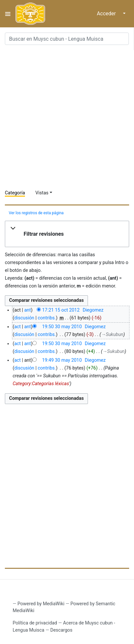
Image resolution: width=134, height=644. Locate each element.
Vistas (42, 193)
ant (28, 310)
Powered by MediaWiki (41, 604)
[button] (67, 234)
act (18, 327)
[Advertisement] (67, 117)
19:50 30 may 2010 (62, 327)
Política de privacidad (35, 623)
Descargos (61, 630)
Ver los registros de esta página (36, 213)
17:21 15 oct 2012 (61, 310)
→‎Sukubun (112, 335)
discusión (24, 318)
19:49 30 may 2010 (62, 360)
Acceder (106, 14)
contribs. (47, 318)
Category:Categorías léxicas (41, 384)
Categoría (15, 193)
